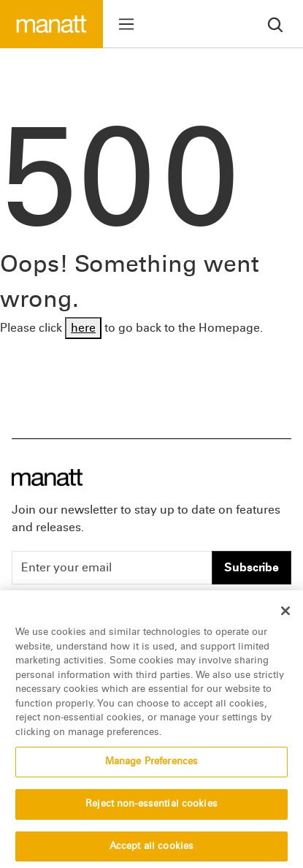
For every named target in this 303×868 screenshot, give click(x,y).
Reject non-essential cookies (151, 810)
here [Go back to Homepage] (83, 328)
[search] (275, 24)
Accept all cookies (151, 852)
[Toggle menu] (126, 24)
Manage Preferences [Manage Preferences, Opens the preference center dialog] (151, 768)
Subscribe (252, 567)
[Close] (285, 617)
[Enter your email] (112, 568)
